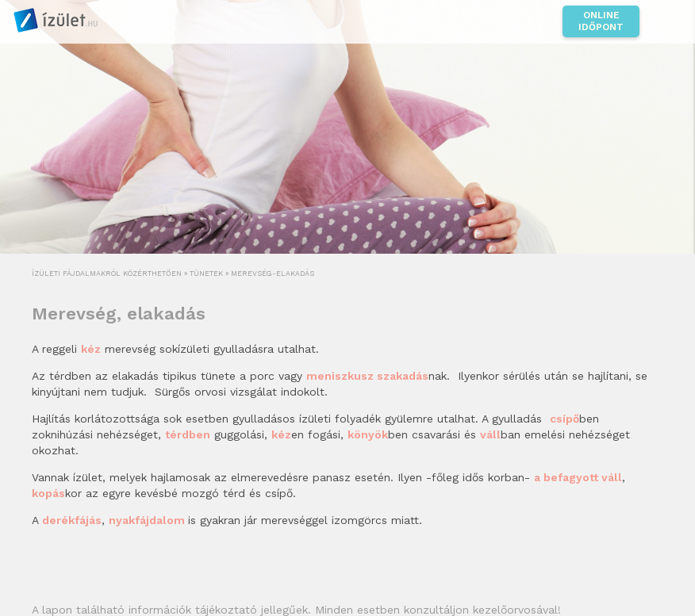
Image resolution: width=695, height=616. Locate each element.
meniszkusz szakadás (367, 376)
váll (490, 434)
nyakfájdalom (148, 520)
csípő (564, 419)
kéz (281, 434)
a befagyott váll (578, 477)
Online (601, 21)
